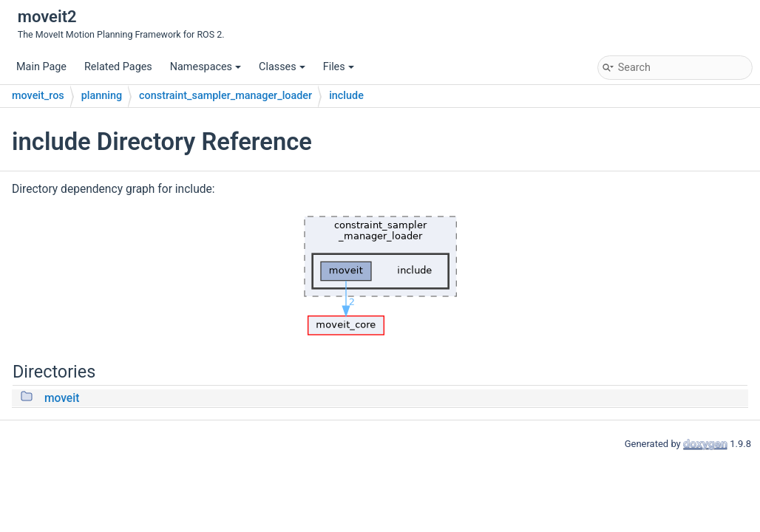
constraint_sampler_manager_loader (225, 96)
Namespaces (206, 67)
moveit (62, 398)
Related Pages (118, 67)
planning (102, 96)
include (346, 96)
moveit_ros (38, 96)
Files (339, 67)
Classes (282, 67)
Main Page (41, 67)
